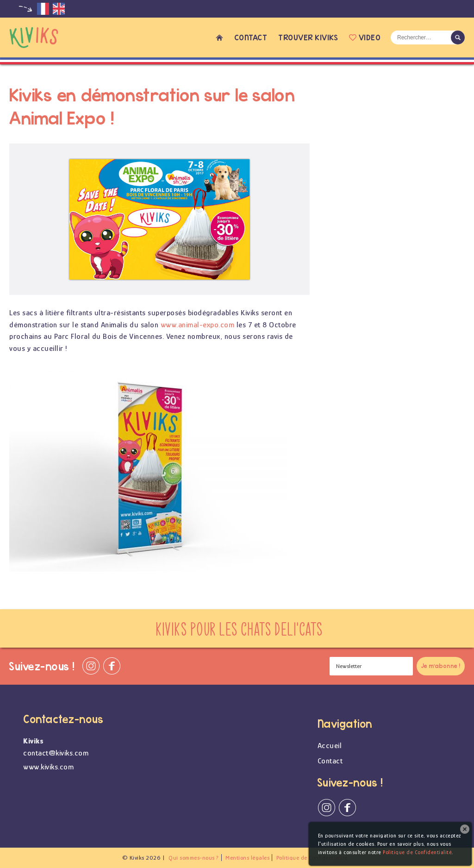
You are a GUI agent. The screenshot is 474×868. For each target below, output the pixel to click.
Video (365, 37)
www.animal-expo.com (198, 325)
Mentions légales (247, 858)
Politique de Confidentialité (417, 852)
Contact (251, 37)
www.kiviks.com (48, 767)
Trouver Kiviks (308, 37)
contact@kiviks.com (56, 753)
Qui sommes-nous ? (194, 858)
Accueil (219, 37)
